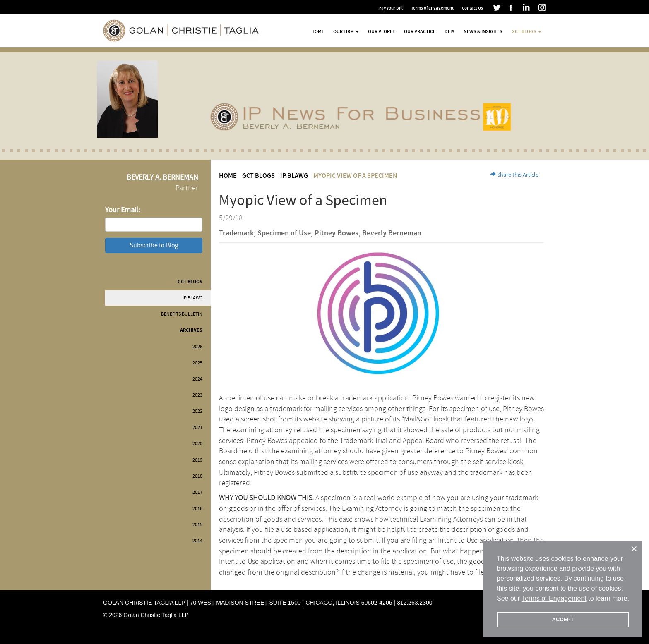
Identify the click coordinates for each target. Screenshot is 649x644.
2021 (197, 427)
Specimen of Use (284, 233)
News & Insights (483, 31)
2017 (197, 492)
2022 (197, 411)
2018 (197, 476)
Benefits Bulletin (182, 314)
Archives (191, 330)
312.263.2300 (415, 603)
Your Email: (123, 210)
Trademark (236, 233)
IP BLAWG (192, 298)
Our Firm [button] (346, 31)
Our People (381, 31)
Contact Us (472, 8)
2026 (197, 347)
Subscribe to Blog (154, 245)
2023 (197, 395)
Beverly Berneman (392, 233)
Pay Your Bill (391, 8)
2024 (197, 379)
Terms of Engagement (432, 8)
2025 (197, 363)
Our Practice (420, 31)
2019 (197, 460)
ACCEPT (563, 619)
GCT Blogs (190, 282)
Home (318, 31)
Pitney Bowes (337, 233)
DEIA (449, 31)
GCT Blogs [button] (526, 31)
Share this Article (514, 175)
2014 (197, 541)
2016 (197, 509)
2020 (197, 444)
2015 (197, 525)
